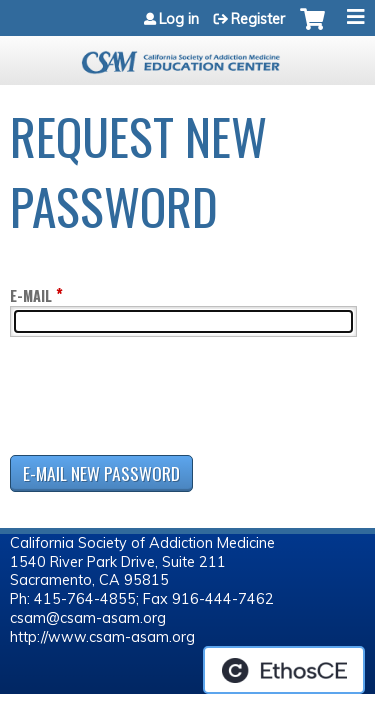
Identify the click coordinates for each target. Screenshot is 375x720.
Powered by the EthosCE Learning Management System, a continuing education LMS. (284, 670)
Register (258, 19)
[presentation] (162, 400)
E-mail (31, 295)
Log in (179, 19)
